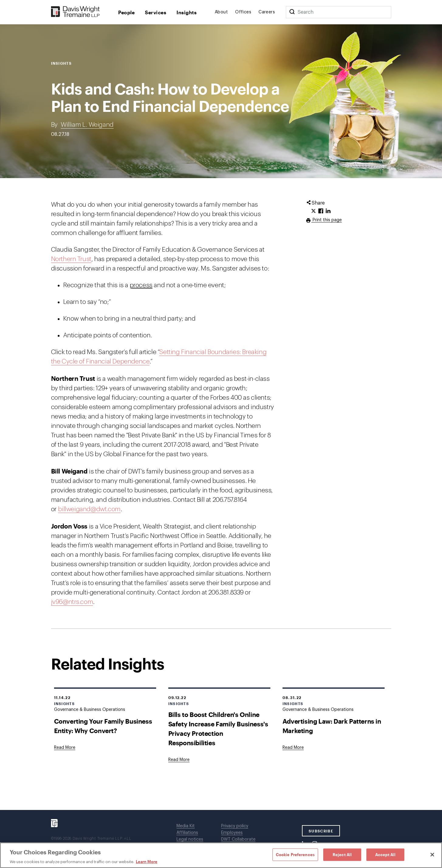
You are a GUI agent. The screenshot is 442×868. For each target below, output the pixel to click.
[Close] (432, 855)
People (127, 12)
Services (156, 12)
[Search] (292, 12)
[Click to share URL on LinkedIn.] (328, 211)
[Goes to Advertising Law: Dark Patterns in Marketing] (293, 748)
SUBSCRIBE (321, 831)
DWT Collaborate (238, 839)
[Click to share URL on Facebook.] (321, 211)
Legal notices (190, 839)
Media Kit (186, 826)
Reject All (342, 854)
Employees (232, 833)
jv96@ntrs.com (72, 602)
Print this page (327, 220)
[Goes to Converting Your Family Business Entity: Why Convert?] (65, 748)
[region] (221, 855)
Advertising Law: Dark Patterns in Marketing (332, 726)
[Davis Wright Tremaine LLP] (75, 12)
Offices (243, 12)
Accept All (385, 854)
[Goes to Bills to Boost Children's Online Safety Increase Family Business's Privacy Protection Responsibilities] (179, 760)
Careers (267, 12)
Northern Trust (71, 259)
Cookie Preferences (295, 854)
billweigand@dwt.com (89, 509)
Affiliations (187, 833)
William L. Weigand (87, 125)
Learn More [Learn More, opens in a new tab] (147, 862)
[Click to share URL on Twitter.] (314, 211)
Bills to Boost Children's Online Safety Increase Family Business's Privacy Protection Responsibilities (218, 728)
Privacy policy (235, 826)
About (221, 12)
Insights (187, 12)
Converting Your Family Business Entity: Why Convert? (103, 726)
